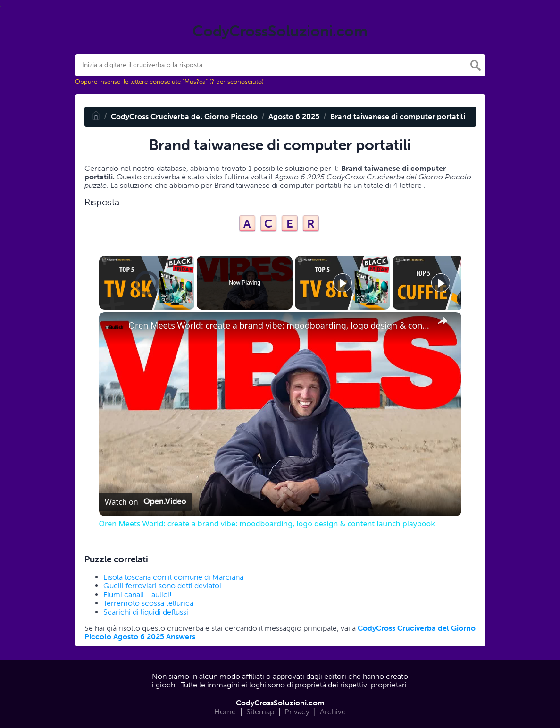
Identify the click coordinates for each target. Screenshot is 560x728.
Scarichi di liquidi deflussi (146, 612)
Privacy (297, 712)
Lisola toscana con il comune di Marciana (173, 577)
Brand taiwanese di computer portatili (398, 116)
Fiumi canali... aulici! (138, 595)
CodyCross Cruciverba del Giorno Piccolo (184, 116)
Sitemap (260, 712)
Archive (333, 712)
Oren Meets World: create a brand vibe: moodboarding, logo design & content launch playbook (279, 326)
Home (225, 712)
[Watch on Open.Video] (145, 502)
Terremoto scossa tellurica (148, 603)
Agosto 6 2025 (294, 116)
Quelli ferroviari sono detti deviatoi (162, 586)
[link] (114, 327)
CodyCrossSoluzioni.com (280, 703)
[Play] (343, 283)
